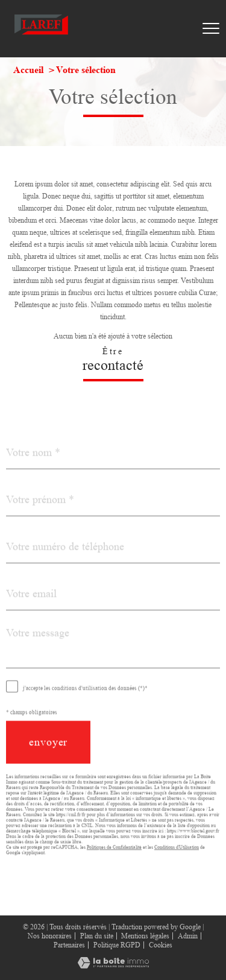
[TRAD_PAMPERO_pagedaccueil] (41, 36)
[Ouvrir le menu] (211, 28)
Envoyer (48, 756)
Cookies (161, 945)
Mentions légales (145, 936)
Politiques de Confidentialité (114, 861)
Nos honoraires (50, 936)
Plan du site (97, 936)
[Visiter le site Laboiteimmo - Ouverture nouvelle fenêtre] (113, 966)
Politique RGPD (117, 945)
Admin (188, 936)
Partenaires (69, 945)
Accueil (28, 70)
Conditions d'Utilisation (177, 861)
